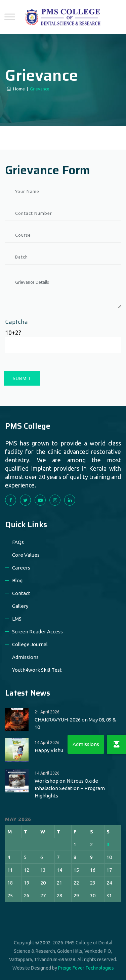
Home (16, 89)
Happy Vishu (49, 750)
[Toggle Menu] (10, 17)
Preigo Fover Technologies (86, 968)
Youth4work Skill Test (37, 670)
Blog (17, 580)
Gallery (20, 606)
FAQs (18, 542)
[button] (117, 744)
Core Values (26, 555)
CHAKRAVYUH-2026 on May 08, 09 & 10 (75, 723)
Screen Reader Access (37, 632)
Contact (21, 593)
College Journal (30, 644)
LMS (17, 619)
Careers (21, 568)
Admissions (25, 657)
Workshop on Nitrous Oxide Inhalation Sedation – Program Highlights (70, 788)
